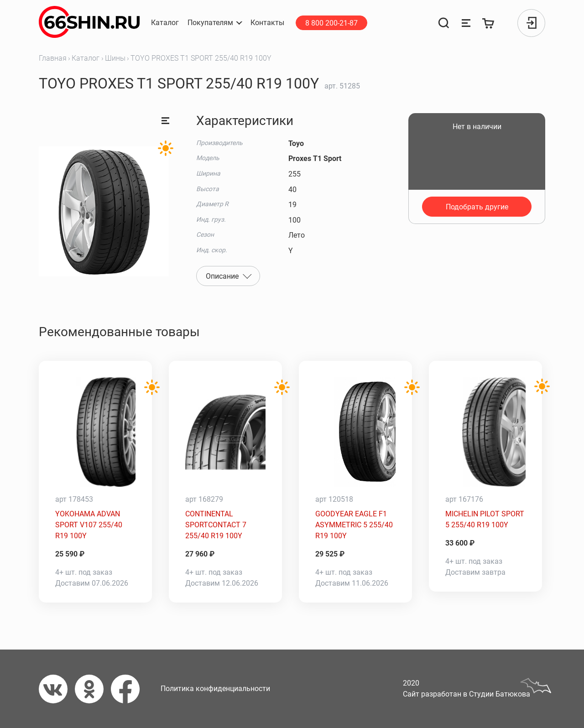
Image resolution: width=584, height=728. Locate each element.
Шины (115, 58)
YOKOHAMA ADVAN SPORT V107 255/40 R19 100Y (89, 525)
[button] (215, 23)
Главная (53, 58)
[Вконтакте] (57, 689)
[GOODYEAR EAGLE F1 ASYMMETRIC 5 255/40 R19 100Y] (355, 432)
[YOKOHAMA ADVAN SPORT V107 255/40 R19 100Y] (95, 432)
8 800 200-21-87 (331, 23)
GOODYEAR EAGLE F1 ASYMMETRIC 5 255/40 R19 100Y (354, 525)
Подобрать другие (477, 207)
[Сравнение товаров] (466, 23)
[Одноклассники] (93, 689)
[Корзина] (489, 23)
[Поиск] (443, 23)
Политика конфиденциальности (215, 689)
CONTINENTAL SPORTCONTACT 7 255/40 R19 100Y (216, 525)
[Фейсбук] (129, 689)
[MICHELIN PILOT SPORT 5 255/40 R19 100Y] (485, 432)
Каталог (86, 58)
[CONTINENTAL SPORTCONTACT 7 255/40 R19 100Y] (225, 432)
